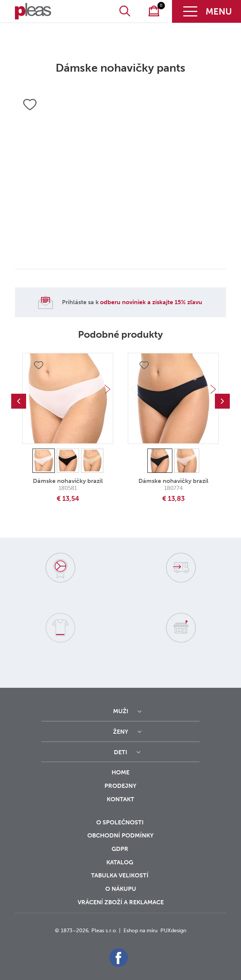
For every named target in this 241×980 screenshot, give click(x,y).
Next (107, 389)
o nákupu (121, 889)
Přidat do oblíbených (38, 366)
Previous (19, 401)
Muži (121, 711)
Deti (120, 752)
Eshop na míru (140, 931)
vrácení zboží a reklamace (121, 902)
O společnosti (121, 822)
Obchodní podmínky (120, 835)
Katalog (120, 862)
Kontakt (120, 804)
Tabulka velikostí (120, 875)
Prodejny (120, 786)
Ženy (121, 732)
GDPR (121, 849)
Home (120, 772)
